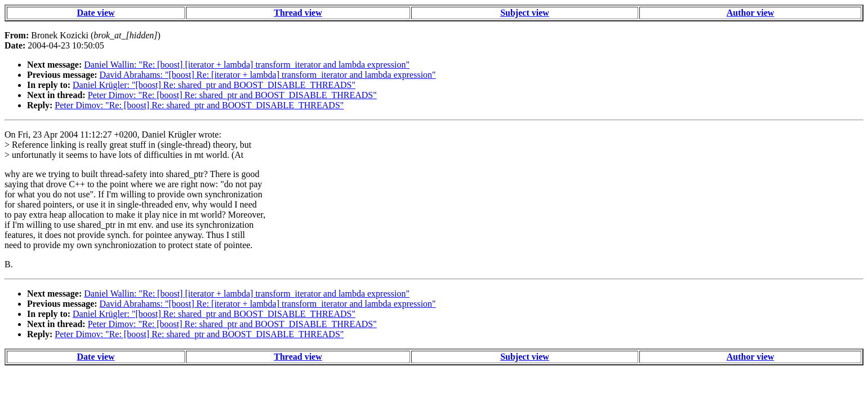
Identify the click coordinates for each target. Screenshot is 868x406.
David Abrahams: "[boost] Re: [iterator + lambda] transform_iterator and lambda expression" (268, 75)
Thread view (298, 13)
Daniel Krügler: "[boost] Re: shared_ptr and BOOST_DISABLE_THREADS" (214, 85)
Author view (751, 13)
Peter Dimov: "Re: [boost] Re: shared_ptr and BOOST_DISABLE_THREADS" (232, 95)
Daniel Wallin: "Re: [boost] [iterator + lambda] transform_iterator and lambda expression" (247, 65)
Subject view (525, 13)
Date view (96, 13)
